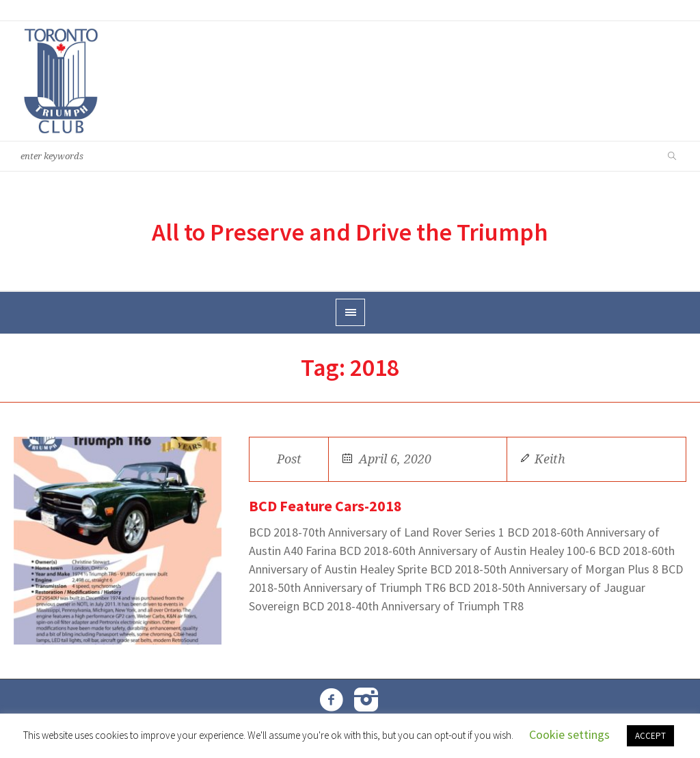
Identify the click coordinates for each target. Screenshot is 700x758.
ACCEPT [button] (650, 736)
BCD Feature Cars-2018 (325, 506)
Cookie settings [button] (569, 734)
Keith (550, 459)
